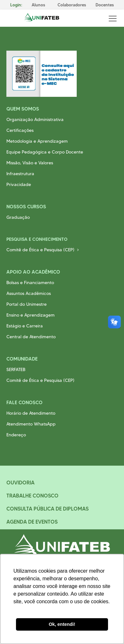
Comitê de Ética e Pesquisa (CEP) (40, 250)
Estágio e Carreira (25, 326)
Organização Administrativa (35, 119)
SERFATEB (16, 369)
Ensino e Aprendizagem (31, 315)
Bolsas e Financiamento (30, 283)
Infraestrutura (20, 174)
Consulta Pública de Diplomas (47, 509)
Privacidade (19, 184)
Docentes (105, 5)
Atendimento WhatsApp (31, 424)
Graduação (18, 217)
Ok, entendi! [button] (62, 624)
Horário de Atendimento (31, 413)
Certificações (20, 130)
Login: (16, 5)
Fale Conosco (24, 402)
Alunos (38, 5)
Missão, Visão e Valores (30, 163)
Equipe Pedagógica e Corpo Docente (45, 152)
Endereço (16, 435)
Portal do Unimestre (27, 304)
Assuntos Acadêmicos (29, 293)
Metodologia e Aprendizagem (37, 141)
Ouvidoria (20, 483)
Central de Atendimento (31, 337)
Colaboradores (72, 5)
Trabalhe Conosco (32, 496)
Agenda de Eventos (32, 522)
